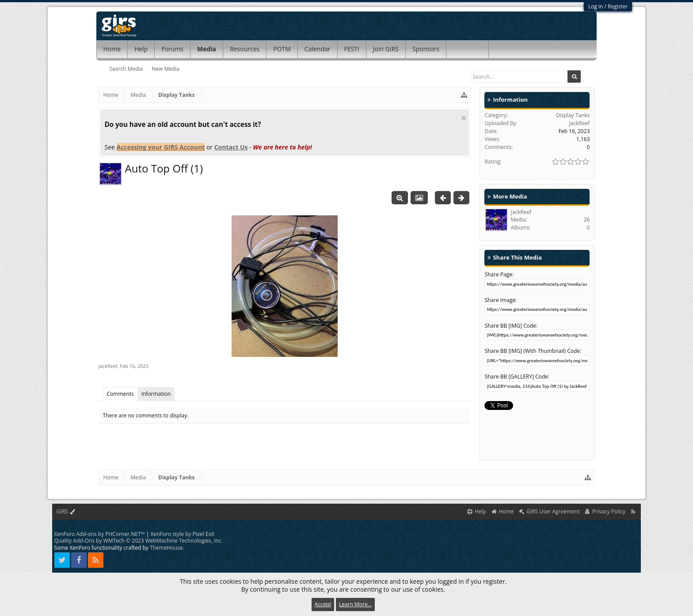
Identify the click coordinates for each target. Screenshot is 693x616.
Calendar (318, 49)
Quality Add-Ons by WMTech (139, 541)
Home (112, 49)
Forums (172, 49)
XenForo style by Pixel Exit (183, 534)
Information (156, 394)
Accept (323, 604)
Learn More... (355, 604)
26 (587, 220)
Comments (120, 394)
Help (141, 49)
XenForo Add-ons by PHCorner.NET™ (100, 534)
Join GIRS (386, 49)
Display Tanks (573, 115)
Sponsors (426, 49)
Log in (596, 6)
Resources (245, 49)
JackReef (108, 366)
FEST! (352, 49)
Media (207, 49)
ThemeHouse (166, 548)
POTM (282, 49)
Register (618, 6)
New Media (166, 69)
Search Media (126, 69)
